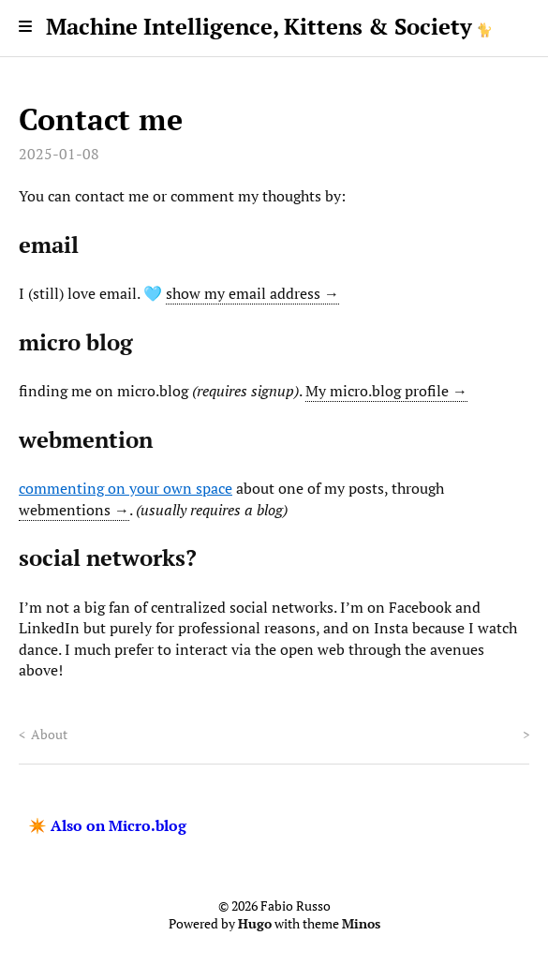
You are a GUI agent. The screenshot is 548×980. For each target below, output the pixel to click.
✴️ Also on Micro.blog (107, 825)
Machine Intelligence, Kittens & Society (259, 26)
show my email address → (252, 293)
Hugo (255, 924)
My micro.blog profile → (386, 391)
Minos (361, 924)
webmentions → (74, 510)
